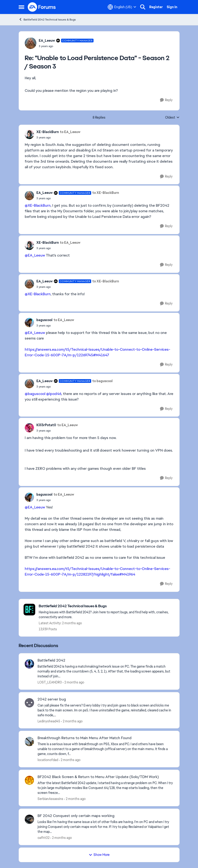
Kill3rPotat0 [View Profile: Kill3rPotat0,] (46, 425)
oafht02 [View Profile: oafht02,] (43, 838)
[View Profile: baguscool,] (29, 322)
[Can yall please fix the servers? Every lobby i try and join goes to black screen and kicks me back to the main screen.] (106, 710)
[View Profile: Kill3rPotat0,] (29, 428)
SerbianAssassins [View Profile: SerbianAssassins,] (50, 799)
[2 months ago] (73, 682)
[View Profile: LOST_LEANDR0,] (29, 664)
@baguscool (35, 394)
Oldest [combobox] (172, 118)
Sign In (172, 7)
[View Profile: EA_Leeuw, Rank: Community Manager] (31, 43)
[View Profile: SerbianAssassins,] (29, 780)
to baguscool (102, 381)
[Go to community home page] (42, 7)
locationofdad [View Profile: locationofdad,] (48, 760)
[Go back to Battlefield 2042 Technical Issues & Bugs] (107, 606)
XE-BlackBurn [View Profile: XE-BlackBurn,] (48, 132)
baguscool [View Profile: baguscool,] (44, 320)
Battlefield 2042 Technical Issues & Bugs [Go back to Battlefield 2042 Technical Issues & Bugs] (47, 19)
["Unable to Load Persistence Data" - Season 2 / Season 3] (66, 46)
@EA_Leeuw (35, 255)
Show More (99, 855)
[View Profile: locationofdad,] (29, 741)
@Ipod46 (54, 394)
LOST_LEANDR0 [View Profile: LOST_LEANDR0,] (50, 682)
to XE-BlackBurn (106, 193)
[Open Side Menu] (21, 7)
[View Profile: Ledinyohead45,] (29, 703)
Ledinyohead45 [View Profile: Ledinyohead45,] (49, 721)
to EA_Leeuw (70, 132)
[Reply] (166, 100)
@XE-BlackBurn (38, 205)
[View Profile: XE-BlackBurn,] (29, 134)
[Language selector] (122, 7)
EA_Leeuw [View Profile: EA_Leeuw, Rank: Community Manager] (47, 41)
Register (156, 7)
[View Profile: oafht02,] (29, 819)
